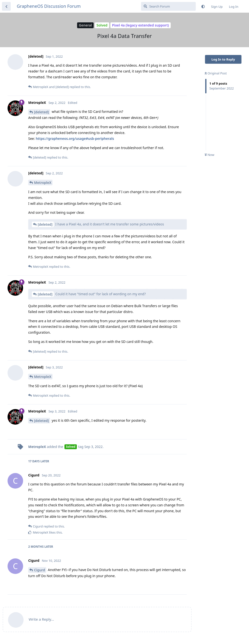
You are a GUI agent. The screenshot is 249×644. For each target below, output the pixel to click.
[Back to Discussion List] (6, 6)
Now (209, 155)
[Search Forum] (168, 6)
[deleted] (41, 112)
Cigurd (40, 570)
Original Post (216, 73)
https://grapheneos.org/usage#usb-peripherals (75, 139)
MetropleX (43, 183)
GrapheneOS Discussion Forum (49, 6)
